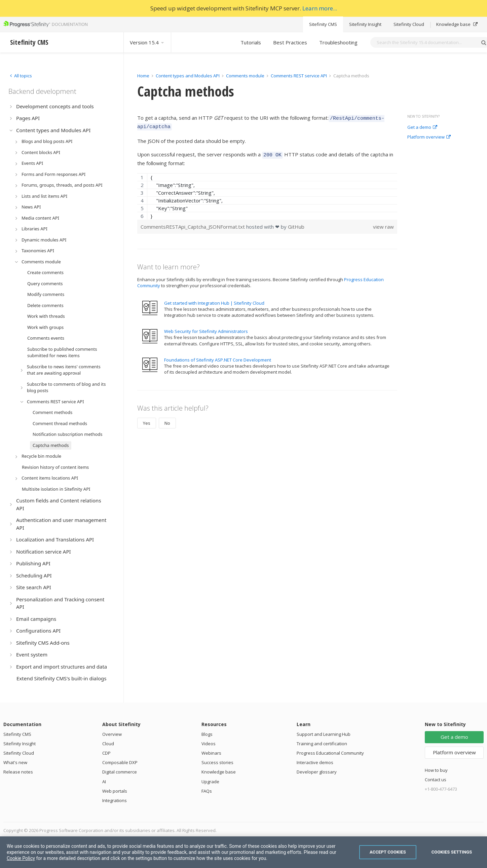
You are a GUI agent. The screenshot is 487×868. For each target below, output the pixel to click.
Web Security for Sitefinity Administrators (206, 328)
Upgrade (210, 782)
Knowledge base (457, 24)
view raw (383, 224)
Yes (147, 420)
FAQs (207, 791)
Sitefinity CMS (323, 24)
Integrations (115, 800)
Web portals (115, 791)
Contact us (436, 780)
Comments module (245, 76)
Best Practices (290, 42)
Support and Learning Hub (324, 734)
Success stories (217, 762)
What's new (15, 762)
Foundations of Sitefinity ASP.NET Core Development (218, 357)
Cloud (108, 744)
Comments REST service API (299, 76)
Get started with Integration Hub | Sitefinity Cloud (214, 300)
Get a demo (422, 127)
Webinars (211, 753)
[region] (267, 193)
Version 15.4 (147, 42)
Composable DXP (120, 762)
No (167, 420)
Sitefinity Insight (365, 24)
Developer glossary (317, 772)
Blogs (207, 734)
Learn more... (320, 8)
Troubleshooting (338, 42)
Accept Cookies (388, 852)
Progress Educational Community (330, 753)
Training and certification (322, 744)
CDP (106, 753)
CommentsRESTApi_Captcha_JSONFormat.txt (193, 224)
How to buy (436, 770)
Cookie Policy (21, 858)
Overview (112, 734)
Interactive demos (315, 762)
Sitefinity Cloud (409, 24)
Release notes (18, 772)
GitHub (296, 224)
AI (104, 782)
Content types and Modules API (188, 76)
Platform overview (429, 137)
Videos (209, 744)
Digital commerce (120, 772)
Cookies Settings (452, 852)
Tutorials (251, 42)
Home (143, 76)
